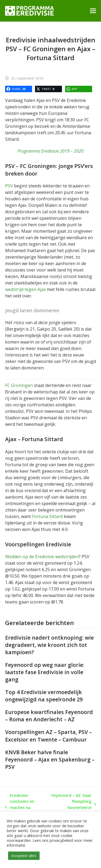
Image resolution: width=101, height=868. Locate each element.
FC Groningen (19, 385)
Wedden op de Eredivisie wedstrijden (42, 557)
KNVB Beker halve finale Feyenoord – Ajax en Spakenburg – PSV (50, 759)
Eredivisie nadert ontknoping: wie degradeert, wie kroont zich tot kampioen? (49, 645)
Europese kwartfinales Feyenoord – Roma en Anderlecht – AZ (49, 716)
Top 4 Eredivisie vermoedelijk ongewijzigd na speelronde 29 (44, 696)
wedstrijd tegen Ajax (25, 289)
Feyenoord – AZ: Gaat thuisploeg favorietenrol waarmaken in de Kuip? (72, 804)
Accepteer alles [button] (24, 856)
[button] (93, 11)
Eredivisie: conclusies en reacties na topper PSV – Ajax (20, 807)
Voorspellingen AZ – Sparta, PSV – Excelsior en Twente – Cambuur (48, 736)
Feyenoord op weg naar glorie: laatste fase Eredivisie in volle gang (45, 672)
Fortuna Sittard (47, 516)
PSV (9, 186)
